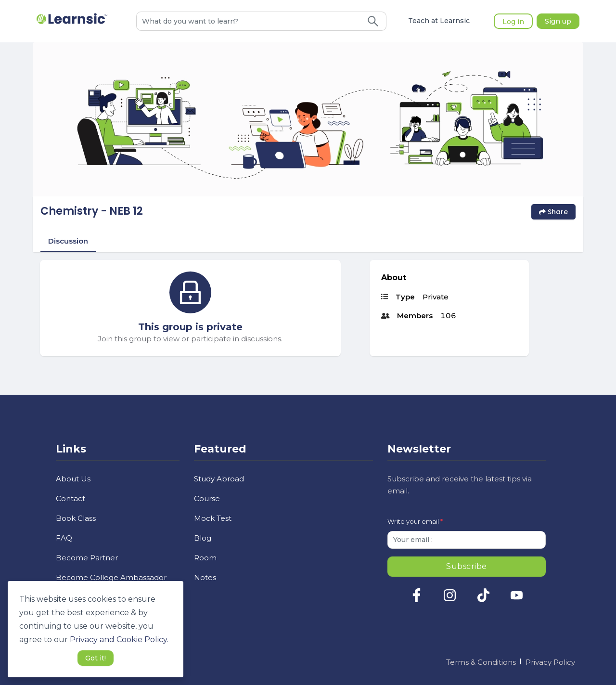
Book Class (76, 518)
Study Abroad (219, 479)
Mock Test (213, 518)
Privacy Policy (550, 662)
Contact (71, 498)
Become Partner (87, 558)
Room (205, 558)
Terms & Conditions (481, 662)
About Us (73, 479)
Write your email (415, 521)
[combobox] (249, 21)
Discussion (68, 241)
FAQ (64, 538)
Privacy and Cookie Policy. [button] (119, 640)
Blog (203, 538)
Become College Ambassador (111, 577)
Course (207, 498)
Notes (205, 577)
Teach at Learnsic (439, 21)
